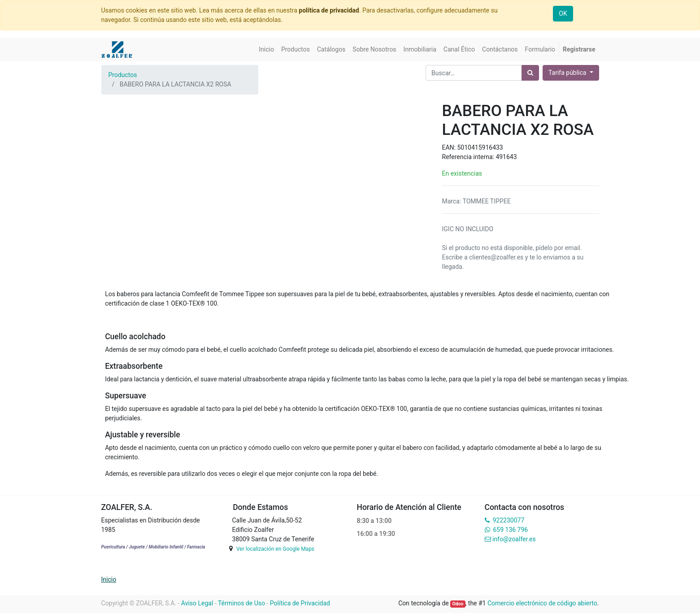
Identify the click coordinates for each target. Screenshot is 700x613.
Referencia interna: (469, 157)
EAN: (450, 147)
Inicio (109, 579)
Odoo (458, 604)
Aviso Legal (197, 603)
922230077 (508, 520)
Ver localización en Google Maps (275, 549)
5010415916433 (480, 147)
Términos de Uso (241, 603)
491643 (506, 157)
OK (563, 13)
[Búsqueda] (530, 73)
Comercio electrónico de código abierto (542, 603)
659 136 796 (511, 530)
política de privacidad (329, 10)
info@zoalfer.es (514, 539)
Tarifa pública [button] (568, 73)
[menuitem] (266, 50)
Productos (123, 75)
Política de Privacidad (300, 603)
